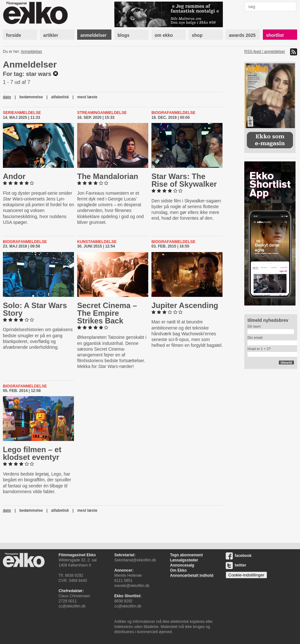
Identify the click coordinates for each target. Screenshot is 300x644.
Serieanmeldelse (22, 113)
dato (7, 97)
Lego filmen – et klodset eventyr (32, 453)
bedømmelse (31, 97)
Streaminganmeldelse (102, 113)
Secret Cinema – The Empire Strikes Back (107, 313)
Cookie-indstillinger (246, 575)
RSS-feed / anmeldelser (265, 52)
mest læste (87, 97)
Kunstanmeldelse (97, 242)
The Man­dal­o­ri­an (108, 176)
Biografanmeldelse (173, 113)
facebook (239, 556)
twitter (236, 565)
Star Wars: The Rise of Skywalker (184, 180)
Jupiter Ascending (185, 305)
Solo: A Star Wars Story (35, 309)
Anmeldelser (32, 52)
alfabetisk (60, 97)
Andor (14, 176)
